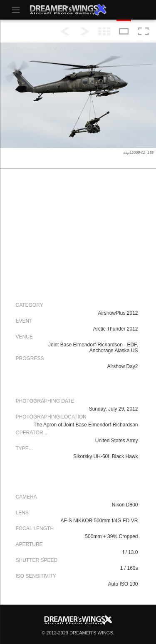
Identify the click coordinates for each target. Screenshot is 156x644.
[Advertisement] (76, 234)
